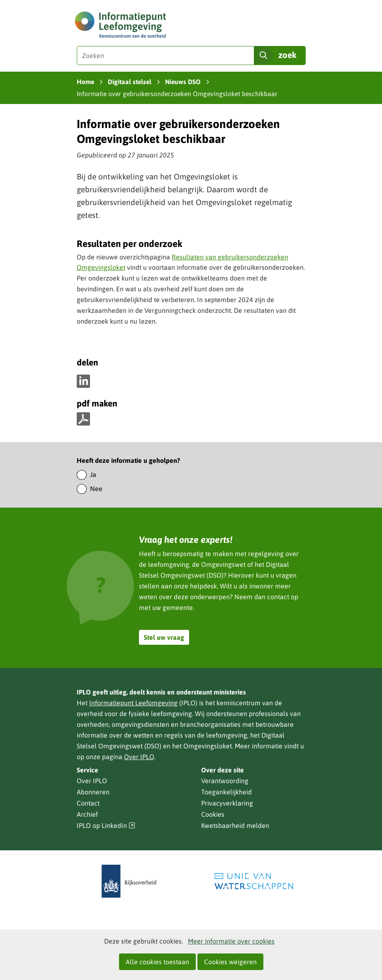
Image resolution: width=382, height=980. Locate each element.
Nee (96, 489)
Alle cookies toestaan (157, 962)
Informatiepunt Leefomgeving (133, 703)
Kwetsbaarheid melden (235, 825)
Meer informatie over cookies (231, 941)
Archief (87, 814)
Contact (88, 803)
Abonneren (93, 792)
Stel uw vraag (164, 637)
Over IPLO (139, 757)
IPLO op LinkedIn (106, 826)
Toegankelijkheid (226, 792)
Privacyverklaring (227, 803)
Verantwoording (225, 781)
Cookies (213, 814)
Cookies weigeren (230, 962)
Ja (93, 474)
